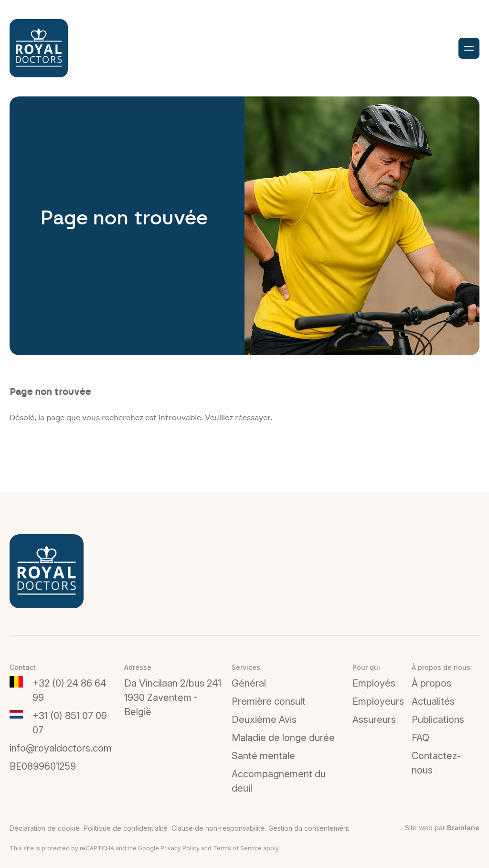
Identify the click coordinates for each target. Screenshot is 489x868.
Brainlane (463, 828)
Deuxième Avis (264, 720)
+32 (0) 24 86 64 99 (69, 690)
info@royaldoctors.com (61, 748)
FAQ (420, 738)
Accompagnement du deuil (279, 781)
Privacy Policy (180, 848)
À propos (431, 683)
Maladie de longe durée (283, 738)
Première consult (269, 701)
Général (249, 683)
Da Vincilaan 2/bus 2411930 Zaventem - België (173, 698)
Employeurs (378, 701)
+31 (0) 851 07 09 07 (70, 723)
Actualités (433, 701)
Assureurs (374, 720)
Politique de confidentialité (126, 828)
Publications (438, 720)
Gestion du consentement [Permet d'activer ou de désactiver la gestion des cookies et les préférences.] (309, 828)
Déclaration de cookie (45, 828)
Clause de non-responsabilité (218, 828)
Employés (374, 683)
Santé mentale (263, 756)
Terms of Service (237, 848)
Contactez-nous (436, 763)
